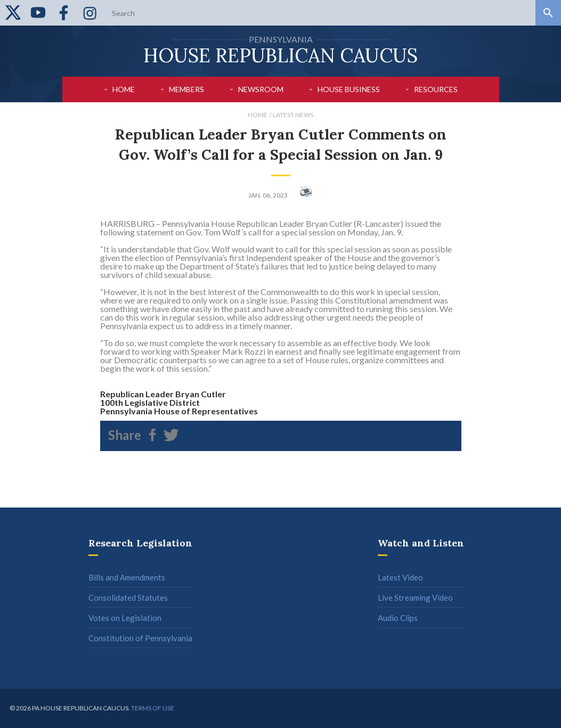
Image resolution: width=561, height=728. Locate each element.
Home (124, 89)
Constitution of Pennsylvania (140, 638)
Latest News (293, 115)
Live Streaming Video (415, 598)
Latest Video (400, 577)
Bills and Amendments (127, 577)
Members (186, 89)
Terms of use (153, 708)
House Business (349, 89)
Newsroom (261, 89)
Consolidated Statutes (128, 598)
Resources (436, 89)
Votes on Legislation (125, 618)
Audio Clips (398, 618)
